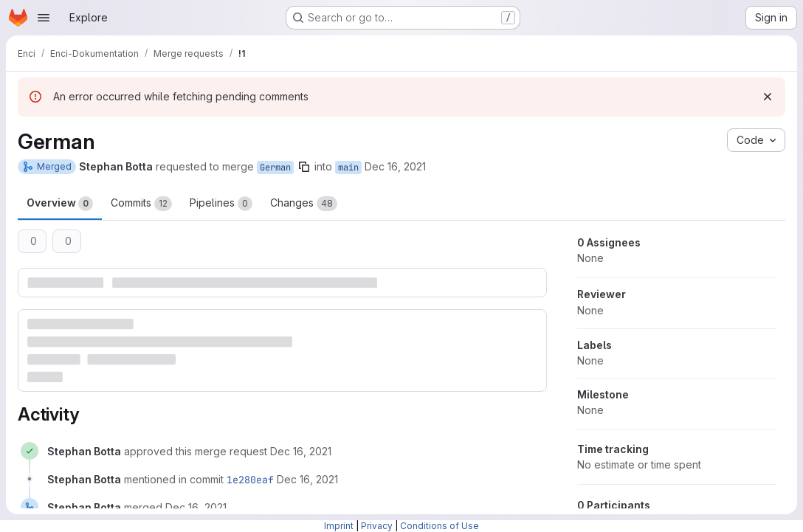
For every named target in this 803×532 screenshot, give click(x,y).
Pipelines (221, 204)
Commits (141, 204)
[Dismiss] (768, 97)
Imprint (339, 526)
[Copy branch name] (304, 167)
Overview (60, 204)
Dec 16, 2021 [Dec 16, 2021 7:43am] (395, 166)
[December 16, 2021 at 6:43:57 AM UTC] (301, 451)
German (275, 167)
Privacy (377, 526)
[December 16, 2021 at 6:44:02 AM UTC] (307, 479)
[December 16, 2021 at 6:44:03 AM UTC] (196, 507)
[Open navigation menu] (44, 18)
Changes (304, 204)
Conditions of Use (440, 526)
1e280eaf (250, 480)
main (348, 167)
